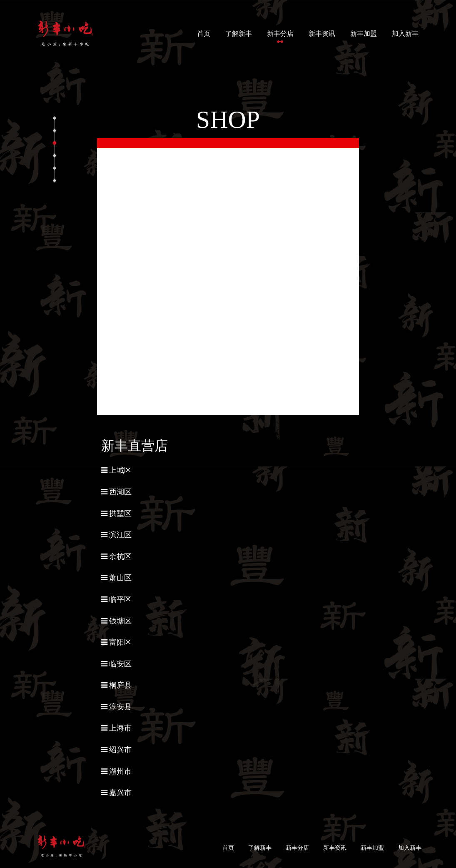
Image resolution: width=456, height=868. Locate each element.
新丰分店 (280, 34)
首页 (205, 33)
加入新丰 (405, 34)
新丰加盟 (364, 34)
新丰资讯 (322, 34)
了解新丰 (239, 34)
